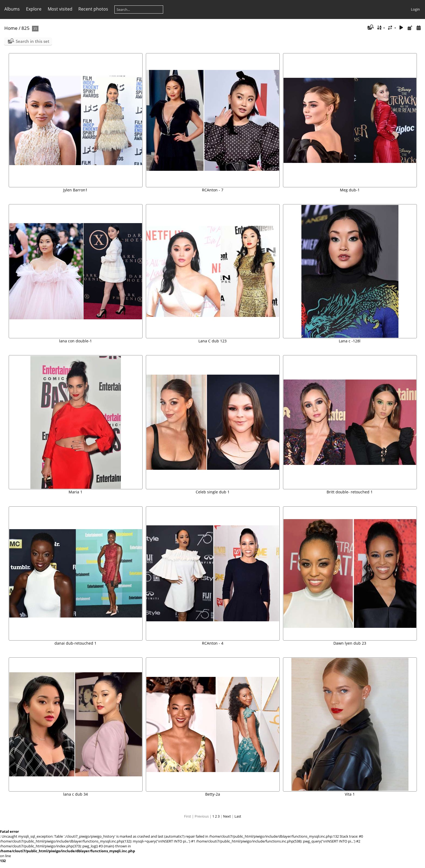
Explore (34, 9)
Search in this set (33, 41)
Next (227, 816)
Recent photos (93, 9)
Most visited (60, 9)
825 (25, 28)
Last (238, 816)
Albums (12, 9)
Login (415, 9)
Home (11, 28)
